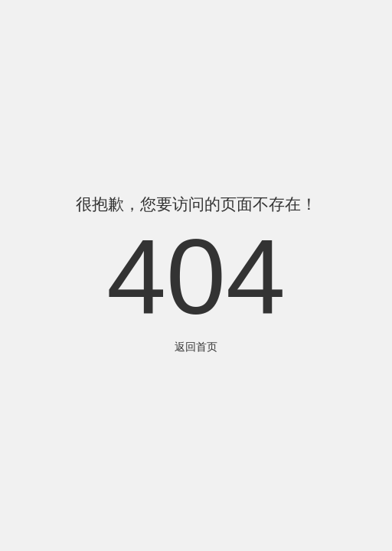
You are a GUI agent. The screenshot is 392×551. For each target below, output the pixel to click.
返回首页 (196, 347)
